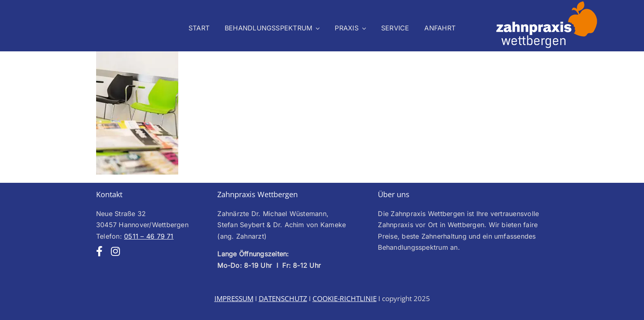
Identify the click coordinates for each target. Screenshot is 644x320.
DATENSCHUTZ (283, 298)
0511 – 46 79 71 (149, 236)
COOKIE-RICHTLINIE (345, 298)
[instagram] (115, 251)
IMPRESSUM (234, 298)
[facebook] (99, 251)
